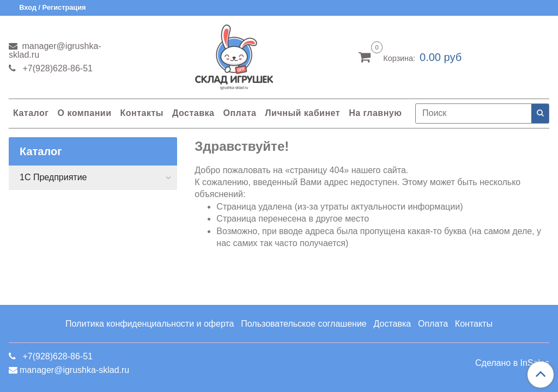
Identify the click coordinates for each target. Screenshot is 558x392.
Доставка (193, 113)
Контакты (141, 113)
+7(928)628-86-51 (56, 68)
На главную (375, 113)
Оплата (239, 113)
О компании (84, 113)
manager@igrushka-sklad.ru (55, 50)
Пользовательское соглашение (304, 324)
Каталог (31, 113)
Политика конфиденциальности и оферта (150, 324)
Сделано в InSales (512, 363)
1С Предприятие (53, 177)
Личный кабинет (302, 113)
